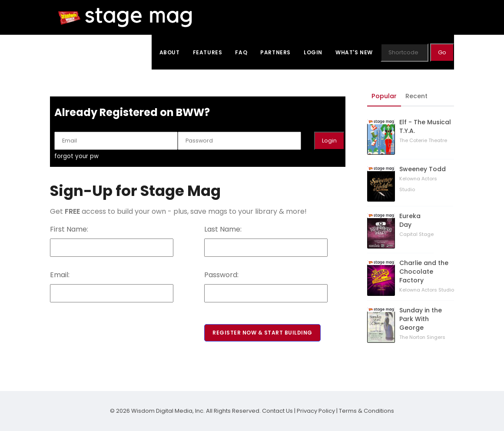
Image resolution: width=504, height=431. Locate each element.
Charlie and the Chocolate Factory (424, 272)
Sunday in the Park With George (421, 319)
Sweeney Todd (423, 169)
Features (208, 52)
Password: (221, 275)
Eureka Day (410, 220)
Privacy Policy (316, 411)
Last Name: (223, 229)
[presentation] (116, 319)
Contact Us (277, 411)
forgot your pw (76, 156)
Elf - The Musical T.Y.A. (425, 126)
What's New (354, 52)
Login (313, 52)
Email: (60, 275)
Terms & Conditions (366, 411)
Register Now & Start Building (262, 333)
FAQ (241, 52)
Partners (275, 52)
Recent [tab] (416, 96)
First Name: (69, 229)
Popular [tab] (384, 96)
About (170, 52)
